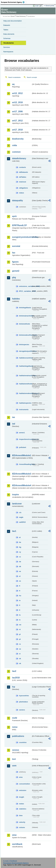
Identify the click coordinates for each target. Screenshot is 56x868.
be (20, 542)
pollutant (23, 447)
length (22, 797)
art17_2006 (17, 111)
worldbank (17, 844)
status (22, 193)
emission (23, 790)
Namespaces (8, 52)
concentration (25, 784)
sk (20, 659)
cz (20, 557)
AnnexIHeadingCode (25, 464)
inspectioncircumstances (25, 439)
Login (37, 6)
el (20, 576)
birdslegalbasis (25, 308)
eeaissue (23, 182)
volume (22, 827)
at (20, 537)
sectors (22, 710)
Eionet (13, 16)
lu (20, 615)
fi (20, 586)
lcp (14, 687)
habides (16, 299)
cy (20, 552)
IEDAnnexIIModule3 (22, 474)
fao (14, 253)
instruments (24, 410)
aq (13, 84)
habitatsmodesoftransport (25, 393)
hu (20, 596)
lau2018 (16, 678)
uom (14, 766)
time (21, 815)
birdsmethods (25, 324)
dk (20, 566)
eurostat (16, 246)
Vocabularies (9, 43)
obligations (23, 188)
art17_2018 (17, 130)
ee (20, 571)
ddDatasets (24, 172)
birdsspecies (24, 344)
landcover (17, 504)
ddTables (23, 177)
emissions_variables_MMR (25, 286)
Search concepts (32, 77)
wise (14, 835)
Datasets (7, 25)
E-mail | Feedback (10, 861)
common (16, 152)
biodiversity (18, 139)
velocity (22, 822)
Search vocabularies (14, 77)
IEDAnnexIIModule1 (22, 455)
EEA (14, 2)
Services (7, 47)
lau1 (14, 531)
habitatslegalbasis (25, 366)
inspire (15, 495)
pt (20, 639)
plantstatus (23, 702)
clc (20, 512)
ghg (14, 277)
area (21, 777)
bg (20, 547)
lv (20, 620)
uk (20, 663)
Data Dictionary (21, 16)
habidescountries (25, 358)
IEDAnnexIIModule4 (22, 485)
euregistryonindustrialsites (22, 237)
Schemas (7, 38)
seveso (16, 750)
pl (20, 634)
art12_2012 (17, 93)
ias (14, 417)
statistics (23, 809)
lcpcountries (24, 696)
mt (20, 625)
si (20, 654)
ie (20, 600)
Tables (6, 30)
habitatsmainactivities (25, 376)
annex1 (22, 433)
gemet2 (16, 271)
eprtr (14, 216)
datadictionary (19, 158)
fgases (15, 262)
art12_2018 (17, 102)
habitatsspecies (25, 403)
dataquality (17, 200)
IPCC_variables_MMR (25, 291)
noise (15, 727)
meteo (22, 804)
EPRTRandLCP (19, 225)
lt (20, 610)
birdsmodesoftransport (25, 335)
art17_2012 (17, 121)
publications (18, 736)
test (14, 759)
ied (14, 424)
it (20, 605)
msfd (15, 718)
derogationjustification (25, 351)
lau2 (14, 671)
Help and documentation (13, 21)
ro (20, 644)
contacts (23, 167)
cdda (14, 145)
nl (20, 629)
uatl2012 (22, 522)
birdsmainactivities (25, 316)
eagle (21, 517)
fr (20, 591)
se (20, 649)
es (20, 581)
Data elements (9, 34)
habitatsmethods (25, 384)
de (20, 562)
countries (23, 742)
